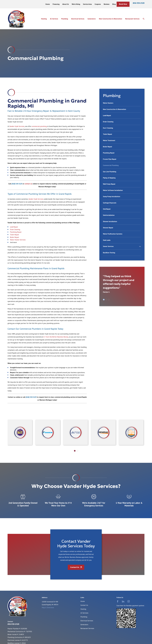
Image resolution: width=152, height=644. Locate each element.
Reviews (107, 4)
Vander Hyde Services (17, 126)
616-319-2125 (139, 3)
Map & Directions (48, 608)
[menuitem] (122, 104)
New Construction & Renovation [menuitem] (111, 19)
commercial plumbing (39, 126)
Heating (83, 609)
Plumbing (84, 617)
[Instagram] (129, 601)
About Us (66, 4)
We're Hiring (76, 4)
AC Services (84, 613)
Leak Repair (14, 227)
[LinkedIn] (123, 601)
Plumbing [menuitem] (65, 19)
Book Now (123, 4)
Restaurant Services (87, 628)
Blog (114, 4)
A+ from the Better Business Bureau (56, 337)
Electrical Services (87, 621)
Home (48, 4)
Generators (84, 625)
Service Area (87, 4)
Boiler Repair (14, 237)
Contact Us (84, 605)
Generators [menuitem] (92, 19)
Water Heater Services (18, 240)
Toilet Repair (14, 235)
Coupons (98, 4)
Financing (56, 4)
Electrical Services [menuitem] (78, 19)
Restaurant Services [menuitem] (132, 19)
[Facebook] (118, 601)
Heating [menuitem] (44, 19)
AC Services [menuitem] (54, 19)
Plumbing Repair (16, 232)
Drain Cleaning (15, 230)
